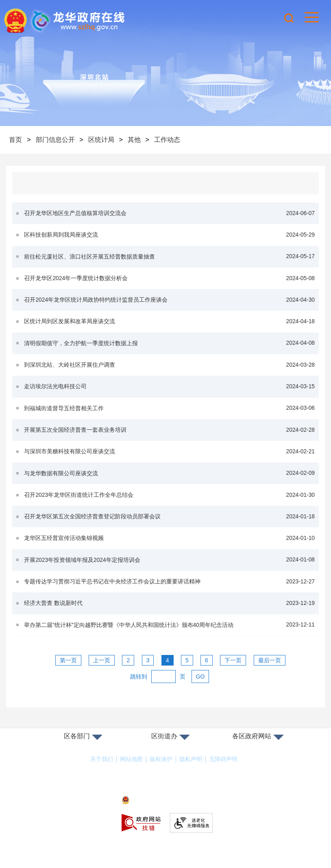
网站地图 (131, 773)
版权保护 (161, 773)
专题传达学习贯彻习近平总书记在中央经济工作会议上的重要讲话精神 (170, 594)
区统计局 (102, 140)
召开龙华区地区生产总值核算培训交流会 (170, 214)
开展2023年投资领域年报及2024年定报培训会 (170, 571)
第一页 (68, 674)
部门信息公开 (56, 140)
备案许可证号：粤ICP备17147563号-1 (165, 803)
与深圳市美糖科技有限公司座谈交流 (170, 460)
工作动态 (169, 140)
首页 (16, 140)
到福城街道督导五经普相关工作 (170, 415)
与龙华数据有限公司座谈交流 (170, 482)
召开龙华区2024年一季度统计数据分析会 (170, 281)
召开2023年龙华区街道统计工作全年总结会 (170, 504)
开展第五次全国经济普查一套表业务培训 (170, 437)
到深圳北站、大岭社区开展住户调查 (170, 370)
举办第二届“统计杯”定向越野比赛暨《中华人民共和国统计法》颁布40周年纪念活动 (170, 638)
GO (200, 690)
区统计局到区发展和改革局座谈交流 (170, 325)
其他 (136, 140)
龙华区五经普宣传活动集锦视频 (170, 549)
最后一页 (270, 674)
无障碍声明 (223, 773)
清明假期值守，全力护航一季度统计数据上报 (170, 348)
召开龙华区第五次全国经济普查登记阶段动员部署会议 (170, 527)
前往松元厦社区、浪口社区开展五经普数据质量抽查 (170, 258)
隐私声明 (191, 773)
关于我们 (102, 773)
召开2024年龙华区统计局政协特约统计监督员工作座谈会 (170, 303)
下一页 (233, 674)
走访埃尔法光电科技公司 (170, 393)
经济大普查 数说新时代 (170, 616)
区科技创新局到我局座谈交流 (170, 236)
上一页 (102, 674)
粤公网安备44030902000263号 (165, 814)
